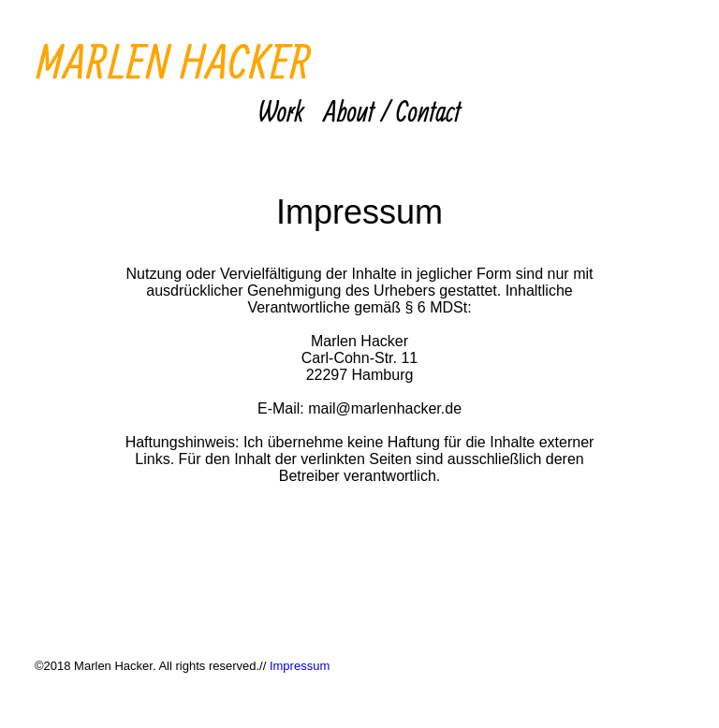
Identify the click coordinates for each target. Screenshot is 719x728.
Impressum (300, 666)
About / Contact (392, 111)
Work (282, 111)
